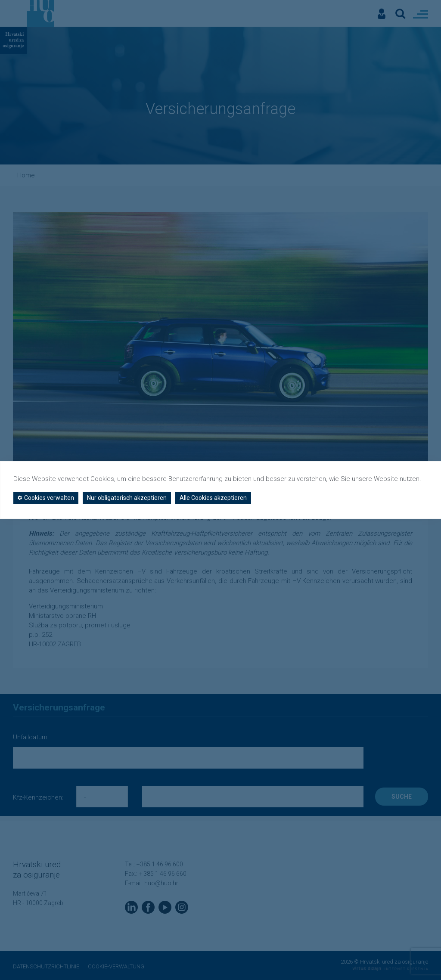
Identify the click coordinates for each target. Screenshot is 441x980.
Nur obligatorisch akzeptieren (127, 498)
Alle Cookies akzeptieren (213, 498)
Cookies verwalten (46, 498)
